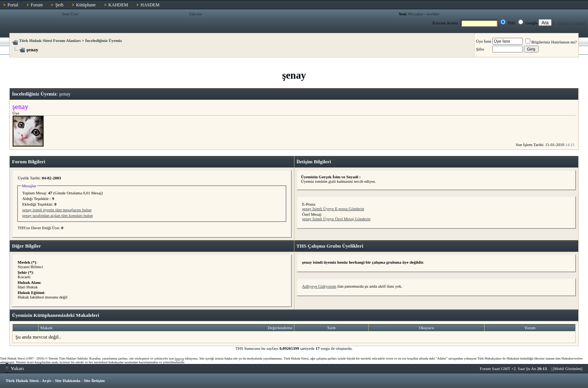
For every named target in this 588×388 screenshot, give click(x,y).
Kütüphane (86, 5)
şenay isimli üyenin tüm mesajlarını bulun (57, 210)
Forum (37, 5)
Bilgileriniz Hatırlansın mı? (551, 42)
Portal (13, 5)
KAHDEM (118, 5)
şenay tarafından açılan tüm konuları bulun (57, 215)
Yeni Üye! (70, 14)
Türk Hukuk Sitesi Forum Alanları (50, 40)
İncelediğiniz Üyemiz (103, 40)
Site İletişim (94, 381)
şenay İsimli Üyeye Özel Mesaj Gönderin (336, 219)
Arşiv (47, 381)
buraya (179, 358)
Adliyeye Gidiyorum (319, 286)
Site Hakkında (67, 381)
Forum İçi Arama (572, 23)
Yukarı (15, 368)
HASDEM (150, 5)
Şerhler (433, 14)
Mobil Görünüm (568, 369)
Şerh (59, 5)
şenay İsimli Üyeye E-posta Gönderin (333, 209)
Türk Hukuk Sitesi (22, 381)
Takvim (195, 14)
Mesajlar (415, 14)
